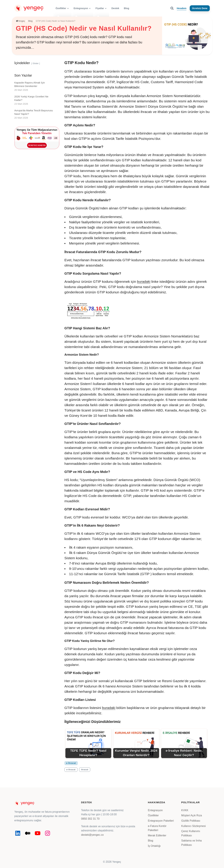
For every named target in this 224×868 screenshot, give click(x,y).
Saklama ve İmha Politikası (192, 843)
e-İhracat (71, 763)
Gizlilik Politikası (191, 821)
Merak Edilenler (157, 835)
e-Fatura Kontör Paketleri (157, 828)
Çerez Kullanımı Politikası (191, 833)
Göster (36, 63)
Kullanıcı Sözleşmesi (194, 826)
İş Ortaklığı (154, 846)
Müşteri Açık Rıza (192, 815)
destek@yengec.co (92, 835)
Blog (150, 841)
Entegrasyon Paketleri (161, 821)
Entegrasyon (155, 810)
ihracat (85, 770)
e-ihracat (71, 770)
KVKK (185, 810)
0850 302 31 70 (90, 819)
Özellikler (153, 815)
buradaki (144, 282)
